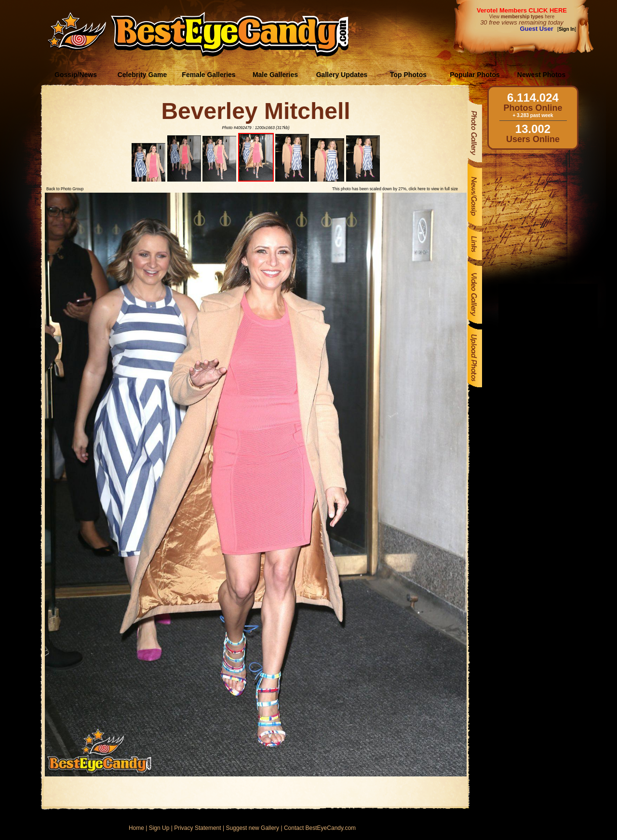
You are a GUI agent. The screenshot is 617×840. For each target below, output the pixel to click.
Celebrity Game (142, 75)
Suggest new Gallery (252, 828)
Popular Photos (475, 75)
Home (136, 828)
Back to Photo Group (65, 189)
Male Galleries (275, 75)
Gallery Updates (342, 75)
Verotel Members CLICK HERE (522, 10)
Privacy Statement (197, 828)
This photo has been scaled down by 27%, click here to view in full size (395, 189)
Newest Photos (541, 75)
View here (522, 17)
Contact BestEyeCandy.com (320, 828)
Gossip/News (76, 75)
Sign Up (159, 828)
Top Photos (408, 75)
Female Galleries (208, 75)
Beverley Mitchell (255, 111)
